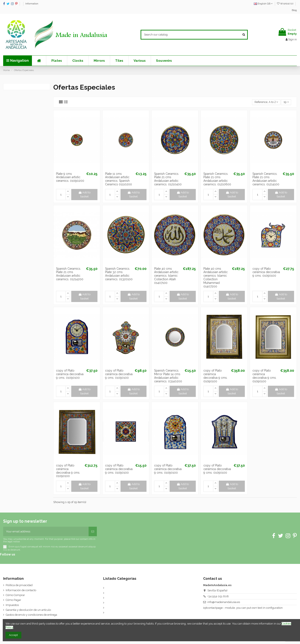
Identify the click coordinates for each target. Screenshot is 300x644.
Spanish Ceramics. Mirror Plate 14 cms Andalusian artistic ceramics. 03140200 (168, 376)
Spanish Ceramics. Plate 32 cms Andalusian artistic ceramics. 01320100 (119, 274)
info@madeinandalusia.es (224, 602)
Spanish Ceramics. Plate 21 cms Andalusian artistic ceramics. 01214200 (70, 274)
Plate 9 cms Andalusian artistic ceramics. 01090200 (70, 177)
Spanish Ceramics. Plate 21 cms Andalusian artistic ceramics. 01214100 (266, 179)
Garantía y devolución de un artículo (28, 610)
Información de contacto (21, 590)
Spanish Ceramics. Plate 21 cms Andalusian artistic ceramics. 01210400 (168, 179)
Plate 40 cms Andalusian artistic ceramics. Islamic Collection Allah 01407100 (166, 276)
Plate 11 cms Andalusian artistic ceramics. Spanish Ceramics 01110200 (118, 179)
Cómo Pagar (13, 600)
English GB (263, 4)
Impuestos (12, 605)
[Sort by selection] (266, 102)
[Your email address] (46, 532)
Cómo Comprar (15, 595)
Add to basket (84, 195)
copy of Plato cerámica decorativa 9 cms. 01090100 (266, 272)
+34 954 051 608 (218, 596)
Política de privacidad (19, 585)
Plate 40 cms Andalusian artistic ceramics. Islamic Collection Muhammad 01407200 (216, 278)
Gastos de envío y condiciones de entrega (31, 615)
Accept (13, 635)
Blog (294, 10)
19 (286, 102)
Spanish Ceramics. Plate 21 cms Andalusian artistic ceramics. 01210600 (217, 179)
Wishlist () (285, 4)
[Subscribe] (93, 532)
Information (32, 4)
